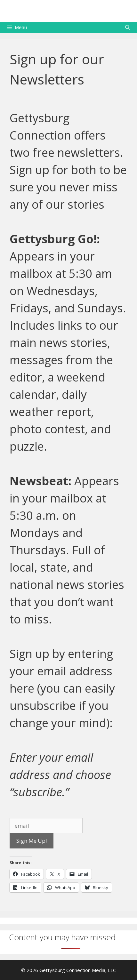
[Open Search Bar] (128, 28)
